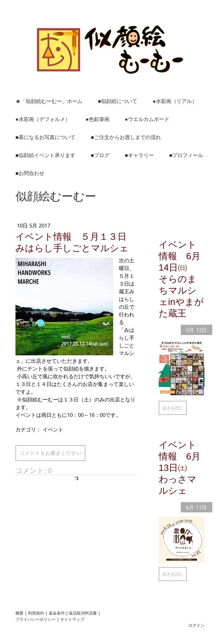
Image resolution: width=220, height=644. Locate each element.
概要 (19, 613)
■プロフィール (186, 155)
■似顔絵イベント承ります (45, 155)
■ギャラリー (139, 155)
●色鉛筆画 (98, 119)
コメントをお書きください (50, 453)
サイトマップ (72, 619)
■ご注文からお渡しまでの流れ (126, 137)
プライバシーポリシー (36, 619)
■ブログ (100, 155)
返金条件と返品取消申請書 (73, 613)
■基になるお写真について (45, 137)
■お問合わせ (30, 173)
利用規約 (36, 613)
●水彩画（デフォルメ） (43, 119)
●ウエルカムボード (147, 119)
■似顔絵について (118, 101)
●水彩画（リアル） (175, 101)
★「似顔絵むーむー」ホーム (49, 101)
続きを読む (173, 408)
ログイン (197, 625)
